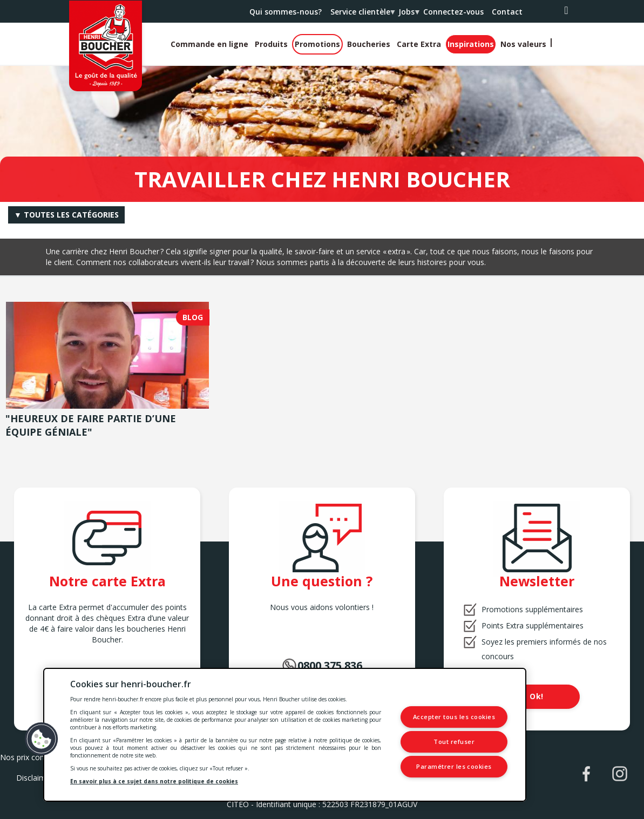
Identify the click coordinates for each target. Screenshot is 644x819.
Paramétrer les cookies (455, 766)
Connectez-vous (453, 12)
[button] (42, 739)
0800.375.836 (330, 665)
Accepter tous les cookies (455, 717)
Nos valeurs (523, 44)
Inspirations (471, 44)
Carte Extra (419, 44)
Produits (271, 44)
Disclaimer (35, 778)
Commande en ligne (209, 44)
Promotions (317, 44)
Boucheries (369, 44)
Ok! (537, 696)
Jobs (408, 15)
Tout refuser (455, 742)
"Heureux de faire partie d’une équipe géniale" (91, 425)
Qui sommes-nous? (286, 12)
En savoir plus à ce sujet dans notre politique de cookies (154, 781)
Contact (507, 12)
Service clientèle (362, 15)
